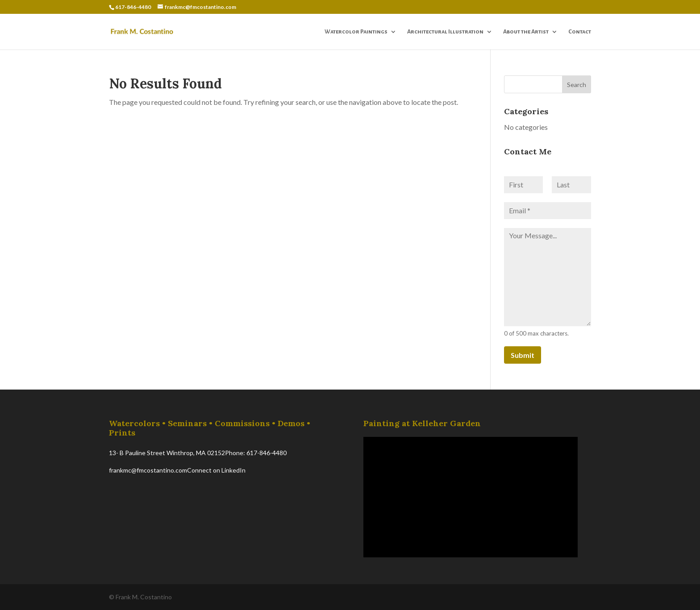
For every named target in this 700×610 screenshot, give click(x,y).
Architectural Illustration (445, 32)
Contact (580, 32)
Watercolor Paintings (356, 32)
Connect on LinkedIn (216, 470)
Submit (523, 355)
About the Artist (526, 32)
